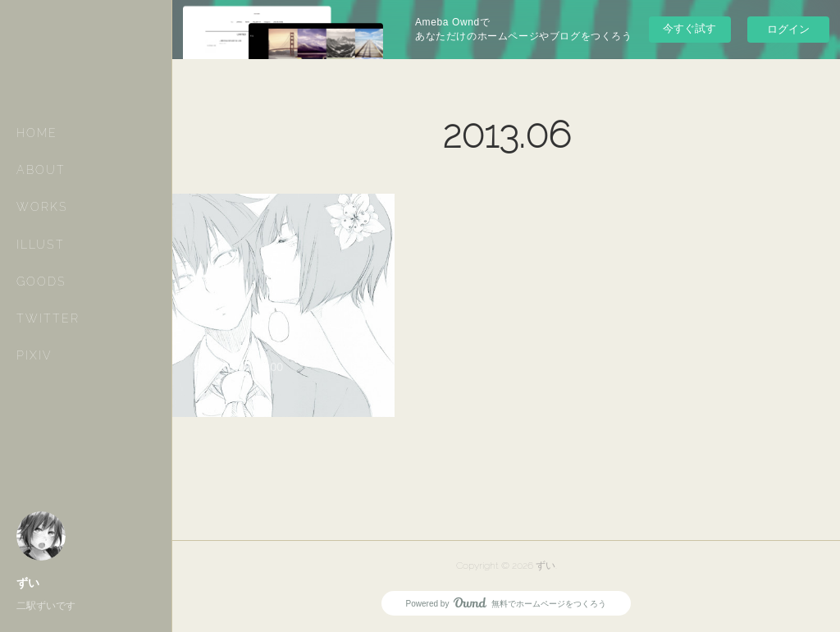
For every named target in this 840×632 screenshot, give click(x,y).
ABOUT (41, 170)
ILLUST (41, 245)
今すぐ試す (689, 28)
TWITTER (48, 318)
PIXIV (34, 355)
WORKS (42, 207)
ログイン (788, 29)
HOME (37, 133)
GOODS (41, 282)
